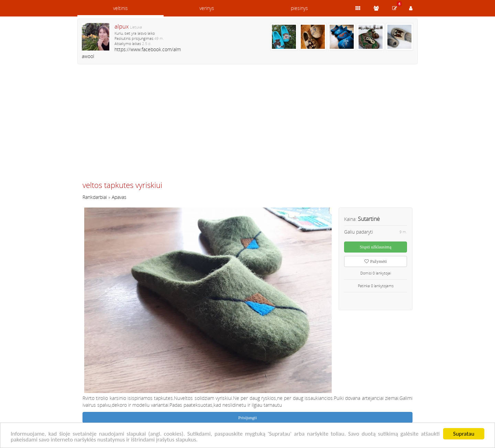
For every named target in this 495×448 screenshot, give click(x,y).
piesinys (299, 8)
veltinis (120, 8)
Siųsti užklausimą (376, 247)
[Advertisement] (247, 125)
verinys (207, 8)
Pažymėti (376, 261)
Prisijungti (247, 418)
